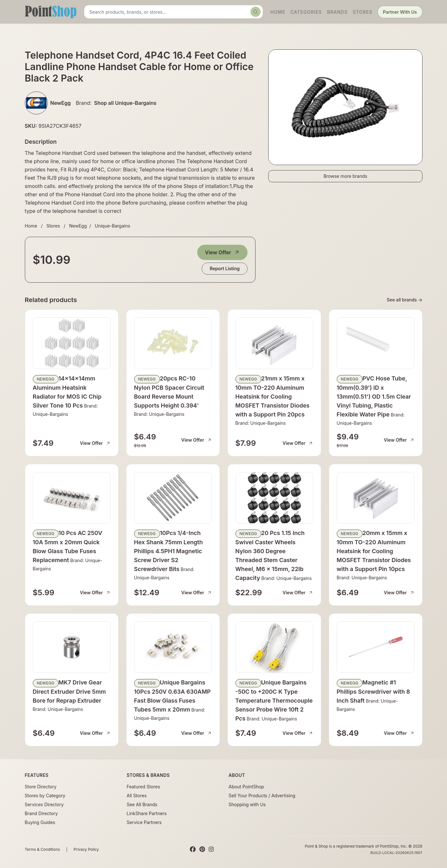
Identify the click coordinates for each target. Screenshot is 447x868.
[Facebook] (193, 850)
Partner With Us (400, 12)
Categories (306, 12)
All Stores (137, 796)
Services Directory (44, 804)
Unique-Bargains (113, 226)
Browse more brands (345, 176)
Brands (338, 12)
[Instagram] (211, 850)
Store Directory (41, 787)
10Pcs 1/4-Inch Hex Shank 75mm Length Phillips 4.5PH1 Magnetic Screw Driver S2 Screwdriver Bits (169, 551)
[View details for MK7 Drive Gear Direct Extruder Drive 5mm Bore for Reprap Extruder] (72, 647)
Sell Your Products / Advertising (262, 796)
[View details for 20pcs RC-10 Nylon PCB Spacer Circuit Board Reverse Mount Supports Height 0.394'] (173, 343)
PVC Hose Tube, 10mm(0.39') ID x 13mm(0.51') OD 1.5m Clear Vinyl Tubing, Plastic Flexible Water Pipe (374, 396)
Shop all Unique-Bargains (125, 103)
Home (278, 12)
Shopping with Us (247, 804)
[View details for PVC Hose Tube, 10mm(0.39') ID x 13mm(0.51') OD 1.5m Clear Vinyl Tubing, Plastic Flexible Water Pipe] (376, 343)
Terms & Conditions (43, 849)
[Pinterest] (202, 850)
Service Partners (144, 822)
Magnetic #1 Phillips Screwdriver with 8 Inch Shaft (373, 691)
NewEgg (78, 226)
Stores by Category (45, 796)
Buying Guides (40, 822)
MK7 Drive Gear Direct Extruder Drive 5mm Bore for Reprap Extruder (69, 691)
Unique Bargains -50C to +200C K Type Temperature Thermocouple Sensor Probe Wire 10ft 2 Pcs (274, 700)
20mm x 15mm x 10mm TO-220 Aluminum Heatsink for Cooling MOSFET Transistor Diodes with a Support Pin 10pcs (374, 551)
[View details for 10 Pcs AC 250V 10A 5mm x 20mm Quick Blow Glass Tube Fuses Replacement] (72, 498)
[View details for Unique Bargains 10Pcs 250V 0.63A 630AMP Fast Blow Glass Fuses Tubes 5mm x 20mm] (173, 647)
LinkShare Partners (147, 813)
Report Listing (225, 268)
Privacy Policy (86, 849)
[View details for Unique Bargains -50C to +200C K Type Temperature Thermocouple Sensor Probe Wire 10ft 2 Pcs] (274, 647)
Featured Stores (144, 787)
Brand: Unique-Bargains (159, 414)
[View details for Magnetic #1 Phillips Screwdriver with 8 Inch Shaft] (376, 647)
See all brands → (405, 300)
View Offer (222, 252)
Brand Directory (41, 813)
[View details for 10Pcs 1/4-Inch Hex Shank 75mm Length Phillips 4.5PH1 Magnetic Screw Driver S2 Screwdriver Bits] (173, 498)
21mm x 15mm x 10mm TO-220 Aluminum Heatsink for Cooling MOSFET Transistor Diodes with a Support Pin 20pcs (273, 396)
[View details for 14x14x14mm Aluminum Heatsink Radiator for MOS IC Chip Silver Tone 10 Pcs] (72, 343)
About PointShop (246, 787)
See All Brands (142, 804)
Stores (363, 12)
